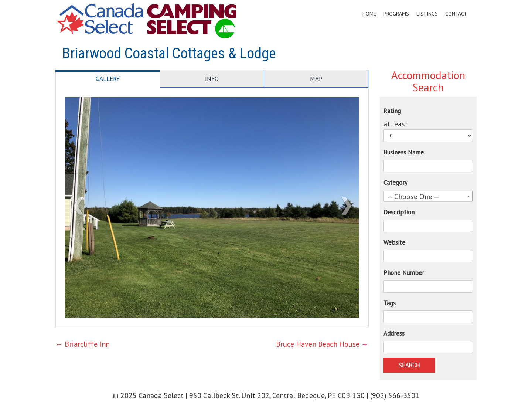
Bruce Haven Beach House (322, 344)
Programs (396, 14)
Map (316, 79)
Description (399, 212)
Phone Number (404, 273)
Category (395, 183)
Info (212, 79)
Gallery (108, 79)
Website (394, 242)
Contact (456, 14)
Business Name (404, 152)
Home (369, 14)
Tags (390, 303)
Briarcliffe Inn (83, 344)
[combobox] (428, 196)
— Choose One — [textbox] (413, 197)
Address (394, 333)
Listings (427, 14)
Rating (392, 111)
